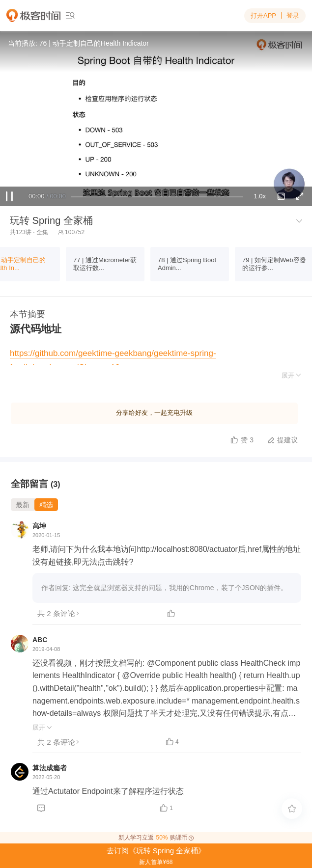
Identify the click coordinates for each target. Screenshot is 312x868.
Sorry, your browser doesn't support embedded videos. (156, 119)
